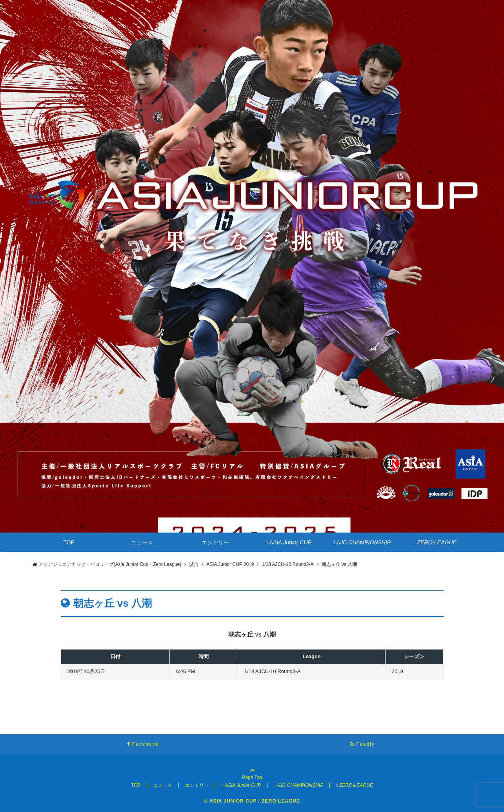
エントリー (215, 542)
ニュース (142, 542)
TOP (69, 542)
